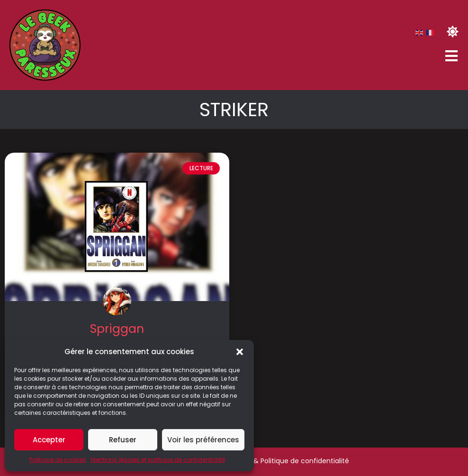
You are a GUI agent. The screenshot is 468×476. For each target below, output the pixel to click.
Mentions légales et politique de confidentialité (158, 460)
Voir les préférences (203, 440)
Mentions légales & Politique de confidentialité (273, 461)
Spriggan (117, 329)
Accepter (49, 440)
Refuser (123, 440)
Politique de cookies (58, 460)
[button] (240, 352)
